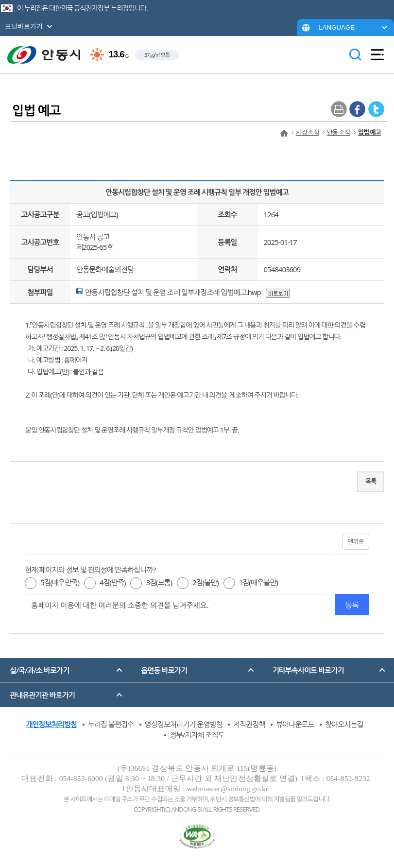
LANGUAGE (337, 27)
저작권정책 (249, 724)
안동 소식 (338, 132)
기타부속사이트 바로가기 (308, 670)
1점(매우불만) (258, 582)
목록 (371, 481)
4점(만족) (113, 582)
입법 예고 (369, 132)
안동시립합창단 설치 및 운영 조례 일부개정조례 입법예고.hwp (173, 292)
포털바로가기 (24, 26)
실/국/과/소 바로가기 (39, 670)
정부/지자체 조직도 (197, 735)
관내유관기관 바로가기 (42, 695)
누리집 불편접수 (111, 724)
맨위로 (356, 541)
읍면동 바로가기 (164, 670)
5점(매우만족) (60, 582)
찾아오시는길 (344, 724)
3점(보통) (159, 582)
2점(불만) (206, 582)
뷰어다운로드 (295, 724)
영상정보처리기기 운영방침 (184, 724)
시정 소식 (307, 132)
